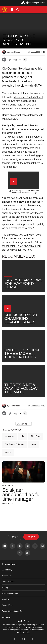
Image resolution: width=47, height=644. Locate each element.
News (33, 453)
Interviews (9, 445)
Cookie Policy (25, 632)
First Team (36, 445)
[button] (12, 10)
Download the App (10, 573)
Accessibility (7, 578)
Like (22, 445)
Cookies (6, 608)
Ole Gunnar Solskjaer (14, 453)
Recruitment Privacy (10, 602)
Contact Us (7, 584)
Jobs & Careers (8, 590)
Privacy (5, 596)
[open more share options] (25, 60)
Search (8, 461)
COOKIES (23, 621)
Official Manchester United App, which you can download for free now (22, 255)
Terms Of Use (8, 614)
